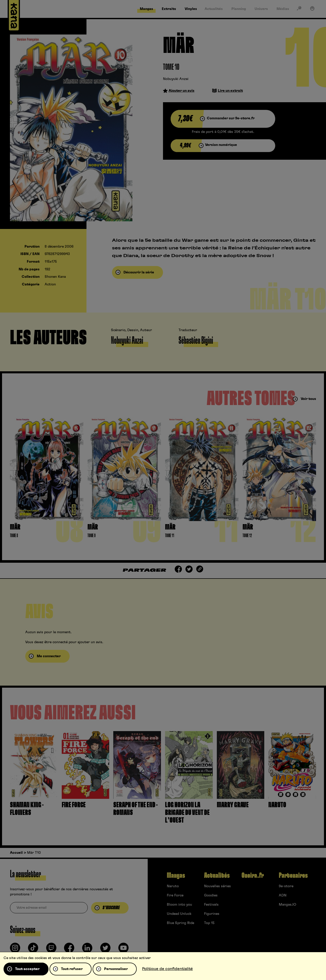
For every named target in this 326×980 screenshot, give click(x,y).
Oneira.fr (253, 875)
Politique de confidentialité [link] (167, 969)
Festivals (211, 905)
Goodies (211, 895)
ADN (283, 895)
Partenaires (293, 875)
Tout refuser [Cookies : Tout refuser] (72, 969)
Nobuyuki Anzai (176, 79)
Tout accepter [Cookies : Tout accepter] (27, 969)
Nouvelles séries (217, 886)
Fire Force (175, 895)
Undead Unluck (179, 914)
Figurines (212, 914)
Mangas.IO (287, 905)
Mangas (176, 875)
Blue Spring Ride (180, 923)
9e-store (286, 886)
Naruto (173, 886)
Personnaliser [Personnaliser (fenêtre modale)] (116, 969)
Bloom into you (179, 905)
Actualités (217, 875)
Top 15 (209, 923)
